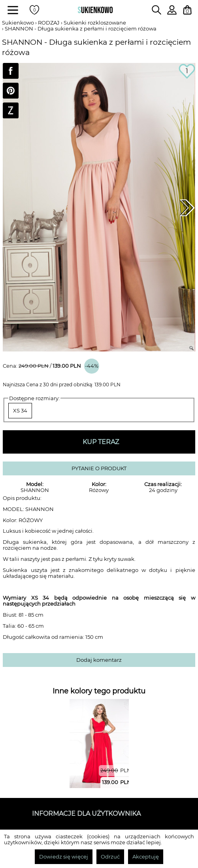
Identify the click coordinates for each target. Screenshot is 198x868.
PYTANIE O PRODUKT (99, 468)
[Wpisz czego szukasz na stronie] (157, 10)
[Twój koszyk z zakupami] (187, 10)
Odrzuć (110, 857)
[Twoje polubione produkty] (34, 10)
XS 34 (20, 411)
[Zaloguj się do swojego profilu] (172, 12)
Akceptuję (146, 857)
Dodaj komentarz (99, 660)
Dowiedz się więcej (64, 857)
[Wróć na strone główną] (95, 10)
